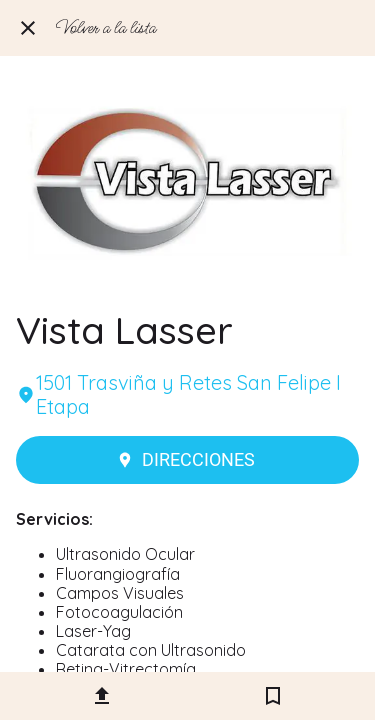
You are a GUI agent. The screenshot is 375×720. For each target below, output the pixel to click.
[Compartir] (102, 696)
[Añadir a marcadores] (273, 696)
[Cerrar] (28, 28)
